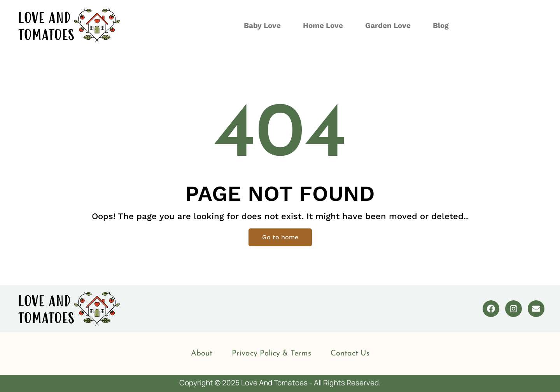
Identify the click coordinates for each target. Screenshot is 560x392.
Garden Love (388, 25)
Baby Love (262, 25)
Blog (441, 25)
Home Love (323, 25)
